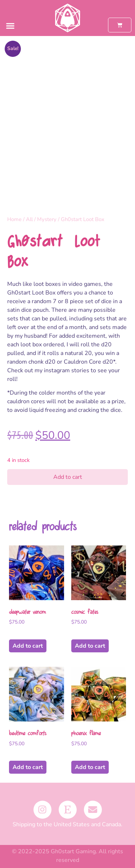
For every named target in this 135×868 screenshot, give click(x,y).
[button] (10, 26)
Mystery (47, 219)
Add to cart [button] (28, 646)
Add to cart (68, 477)
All (29, 219)
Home (14, 219)
